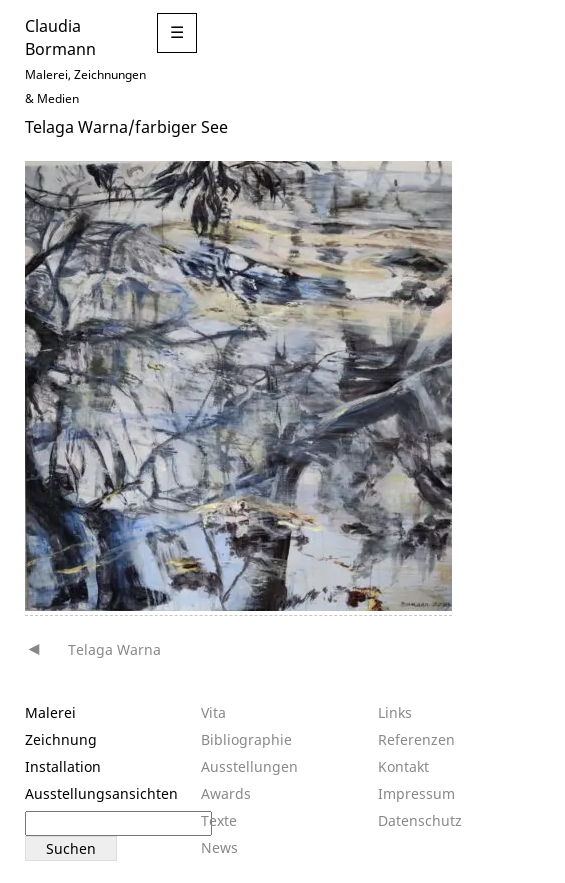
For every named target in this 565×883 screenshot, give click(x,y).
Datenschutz (420, 820)
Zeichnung (61, 739)
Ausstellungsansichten (101, 793)
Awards (226, 793)
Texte (219, 820)
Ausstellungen (249, 766)
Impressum (416, 793)
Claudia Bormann (60, 37)
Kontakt (403, 766)
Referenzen (416, 739)
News (219, 847)
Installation (63, 766)
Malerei (50, 712)
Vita (213, 712)
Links (395, 712)
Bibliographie (246, 739)
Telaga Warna (114, 649)
